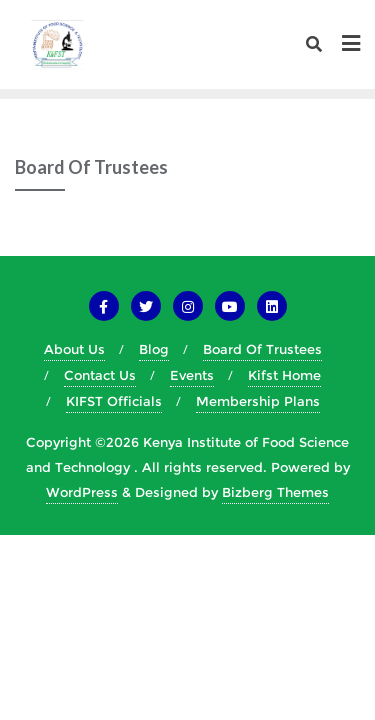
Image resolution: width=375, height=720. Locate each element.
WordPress (82, 492)
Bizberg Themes (275, 492)
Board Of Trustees (262, 349)
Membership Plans (258, 401)
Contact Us (100, 375)
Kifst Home (284, 375)
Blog (154, 349)
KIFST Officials (114, 401)
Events (192, 375)
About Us (74, 349)
